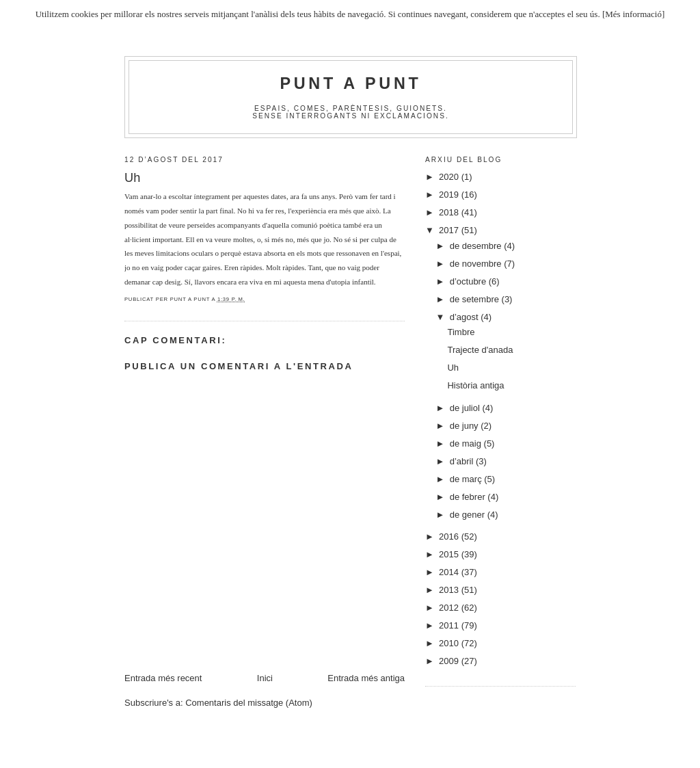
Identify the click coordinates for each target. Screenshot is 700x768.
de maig (467, 443)
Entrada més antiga (366, 678)
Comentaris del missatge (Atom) (249, 703)
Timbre (461, 332)
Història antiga (475, 385)
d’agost (466, 317)
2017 (450, 230)
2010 (450, 643)
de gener (469, 515)
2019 (450, 195)
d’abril (463, 461)
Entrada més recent (163, 678)
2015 (450, 554)
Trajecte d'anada (480, 350)
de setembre (476, 299)
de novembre (477, 264)
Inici (265, 678)
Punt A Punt (351, 83)
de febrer (469, 497)
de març (467, 479)
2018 (450, 212)
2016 (450, 537)
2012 (450, 608)
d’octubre (469, 281)
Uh (453, 368)
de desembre (477, 246)
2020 (450, 177)
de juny (466, 426)
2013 (450, 590)
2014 (450, 572)
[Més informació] (633, 14)
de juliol (466, 408)
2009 (450, 661)
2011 (450, 625)
